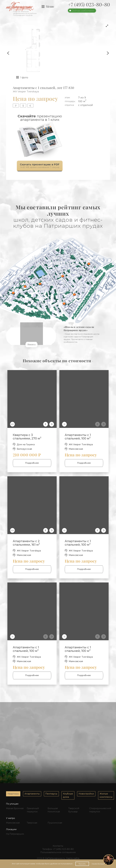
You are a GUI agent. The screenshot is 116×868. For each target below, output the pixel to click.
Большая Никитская (54, 810)
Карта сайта (73, 858)
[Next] (52, 424)
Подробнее (32, 463)
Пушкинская (55, 823)
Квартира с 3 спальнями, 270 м (27, 437)
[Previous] (46, 424)
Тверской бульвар (74, 810)
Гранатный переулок (33, 810)
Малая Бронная (15, 808)
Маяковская (13, 823)
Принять (82, 864)
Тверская (32, 823)
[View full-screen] (107, 26)
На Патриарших (15, 834)
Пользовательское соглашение (58, 852)
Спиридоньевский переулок (100, 810)
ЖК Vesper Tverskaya (26, 92)
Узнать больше (98, 864)
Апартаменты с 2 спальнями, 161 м (26, 543)
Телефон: (58, 849)
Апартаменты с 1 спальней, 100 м (78, 437)
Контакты (58, 846)
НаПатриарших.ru (55, 858)
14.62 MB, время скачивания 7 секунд (38, 166)
